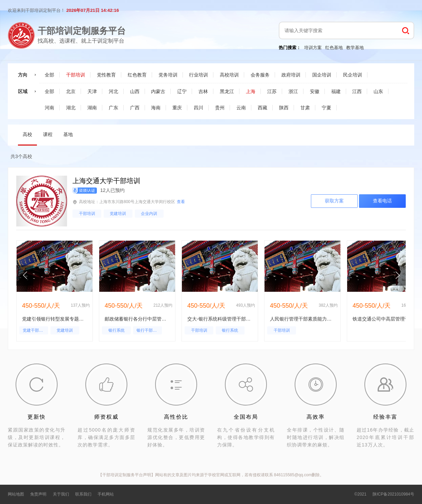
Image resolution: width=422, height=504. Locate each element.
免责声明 (38, 494)
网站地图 (16, 494)
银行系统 (117, 330)
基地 (68, 134)
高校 (27, 134)
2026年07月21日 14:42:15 (93, 10)
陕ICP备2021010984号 (393, 494)
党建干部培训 (35, 330)
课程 (48, 134)
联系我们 (83, 494)
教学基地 (355, 48)
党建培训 (118, 214)
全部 (49, 75)
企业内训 (149, 214)
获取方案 (334, 201)
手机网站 (106, 494)
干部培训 (87, 214)
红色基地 (334, 48)
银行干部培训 (149, 330)
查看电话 (382, 201)
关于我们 (61, 494)
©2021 (360, 494)
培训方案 (313, 48)
